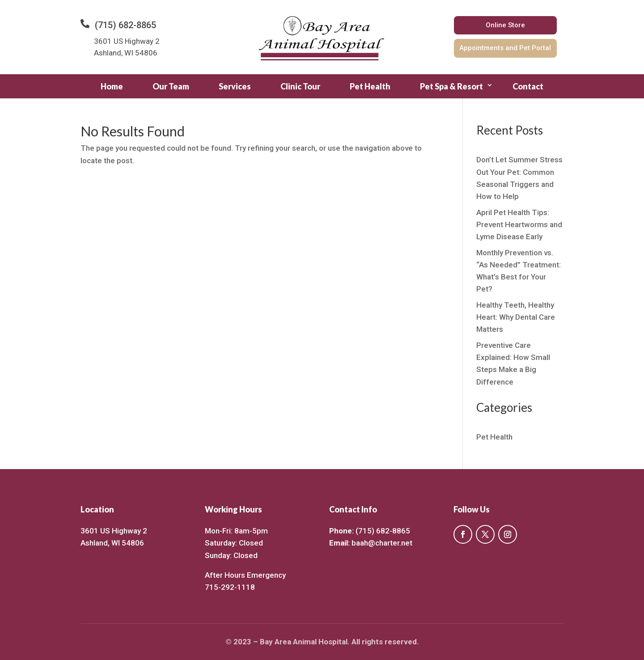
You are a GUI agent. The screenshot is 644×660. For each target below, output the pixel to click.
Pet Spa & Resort (451, 86)
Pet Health (370, 86)
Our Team (171, 86)
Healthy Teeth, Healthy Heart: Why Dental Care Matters (516, 317)
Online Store (505, 25)
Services (235, 86)
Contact (528, 86)
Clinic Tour (300, 86)
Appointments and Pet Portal (505, 48)
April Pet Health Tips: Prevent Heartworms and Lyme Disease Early (519, 224)
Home (112, 86)
